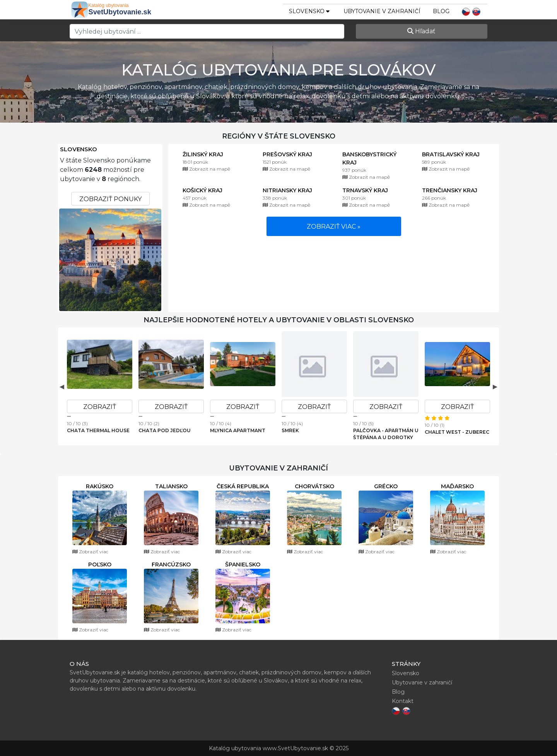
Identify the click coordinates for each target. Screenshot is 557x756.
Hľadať (421, 31)
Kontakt (403, 701)
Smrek (290, 430)
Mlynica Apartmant (238, 430)
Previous (62, 387)
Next (495, 387)
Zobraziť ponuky (110, 199)
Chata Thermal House (98, 430)
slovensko (309, 11)
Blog (441, 11)
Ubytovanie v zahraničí (382, 11)
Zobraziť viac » (334, 227)
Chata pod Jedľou (165, 430)
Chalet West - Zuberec (457, 432)
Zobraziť (100, 407)
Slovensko (79, 149)
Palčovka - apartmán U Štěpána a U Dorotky (386, 434)
